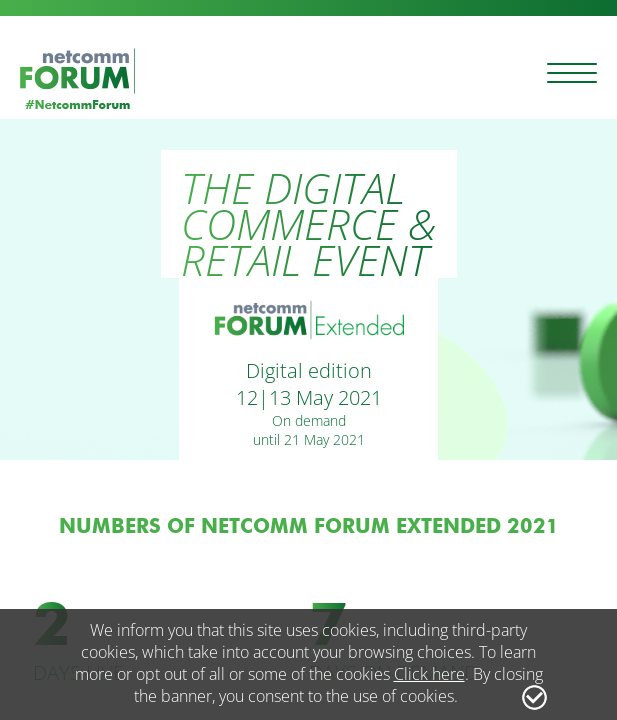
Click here (429, 674)
